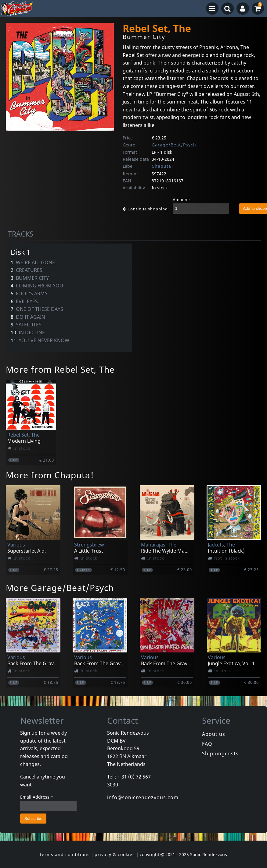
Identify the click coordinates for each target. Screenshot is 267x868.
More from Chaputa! (50, 475)
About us (214, 734)
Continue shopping (145, 209)
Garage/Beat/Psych (174, 145)
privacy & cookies (115, 854)
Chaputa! (162, 166)
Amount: (181, 200)
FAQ (207, 744)
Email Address (37, 797)
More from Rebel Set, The (60, 369)
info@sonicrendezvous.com (143, 797)
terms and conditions (65, 854)
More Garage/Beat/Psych (60, 588)
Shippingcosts (220, 754)
